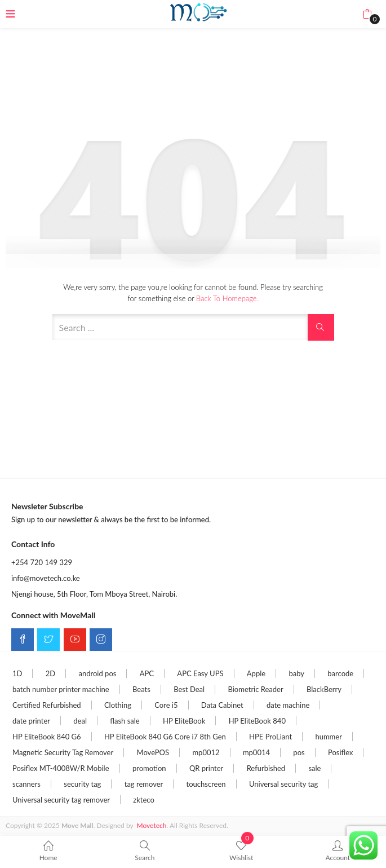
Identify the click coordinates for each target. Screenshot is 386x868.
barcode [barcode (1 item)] (340, 673)
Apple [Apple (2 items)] (256, 673)
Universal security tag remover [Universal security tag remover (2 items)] (61, 800)
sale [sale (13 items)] (314, 768)
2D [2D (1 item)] (50, 673)
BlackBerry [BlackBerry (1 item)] (324, 689)
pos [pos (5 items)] (299, 752)
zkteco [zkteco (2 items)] (143, 800)
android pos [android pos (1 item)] (98, 673)
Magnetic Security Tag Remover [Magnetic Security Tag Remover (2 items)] (63, 752)
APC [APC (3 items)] (147, 673)
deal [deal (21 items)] (80, 721)
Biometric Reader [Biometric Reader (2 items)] (255, 689)
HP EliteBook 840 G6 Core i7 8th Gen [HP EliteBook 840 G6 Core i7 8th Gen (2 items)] (165, 737)
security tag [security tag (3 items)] (82, 784)
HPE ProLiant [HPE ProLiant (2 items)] (270, 737)
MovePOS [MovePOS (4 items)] (153, 752)
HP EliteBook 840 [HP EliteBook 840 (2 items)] (257, 721)
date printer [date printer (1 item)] (31, 721)
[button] (367, 14)
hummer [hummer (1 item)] (328, 737)
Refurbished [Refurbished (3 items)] (266, 768)
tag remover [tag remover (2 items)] (144, 784)
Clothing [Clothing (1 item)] (118, 705)
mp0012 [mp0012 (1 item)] (206, 752)
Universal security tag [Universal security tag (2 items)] (283, 784)
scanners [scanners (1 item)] (26, 784)
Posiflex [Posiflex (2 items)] (341, 752)
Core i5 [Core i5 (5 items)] (166, 705)
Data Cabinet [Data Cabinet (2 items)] (222, 705)
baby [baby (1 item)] (296, 673)
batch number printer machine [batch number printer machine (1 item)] (61, 689)
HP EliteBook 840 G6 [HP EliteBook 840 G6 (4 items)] (47, 737)
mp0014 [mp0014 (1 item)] (256, 752)
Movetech (152, 825)
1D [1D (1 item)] (17, 673)
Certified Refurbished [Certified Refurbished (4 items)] (47, 705)
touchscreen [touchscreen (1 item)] (206, 784)
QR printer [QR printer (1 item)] (206, 768)
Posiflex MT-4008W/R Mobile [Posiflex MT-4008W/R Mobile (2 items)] (61, 768)
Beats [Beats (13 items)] (141, 689)
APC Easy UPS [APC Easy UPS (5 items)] (200, 673)
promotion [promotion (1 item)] (149, 768)
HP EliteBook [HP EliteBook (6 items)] (184, 721)
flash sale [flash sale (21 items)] (125, 721)
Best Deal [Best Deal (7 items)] (189, 689)
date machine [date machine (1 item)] (288, 705)
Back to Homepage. (227, 298)
